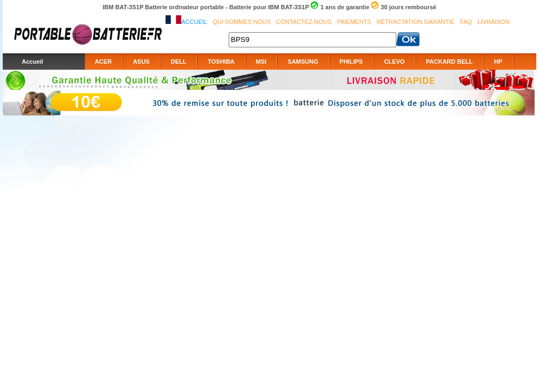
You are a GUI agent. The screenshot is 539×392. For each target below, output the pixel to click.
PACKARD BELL (449, 62)
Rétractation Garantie (416, 22)
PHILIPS (351, 62)
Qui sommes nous (242, 22)
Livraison (494, 22)
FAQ (466, 22)
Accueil (194, 22)
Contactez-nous (304, 22)
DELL (179, 62)
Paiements (354, 22)
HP (498, 62)
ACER (103, 62)
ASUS (141, 62)
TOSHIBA (221, 62)
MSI (261, 62)
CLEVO (394, 62)
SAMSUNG (303, 62)
